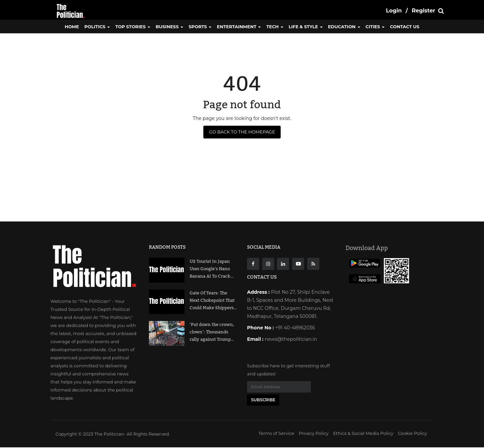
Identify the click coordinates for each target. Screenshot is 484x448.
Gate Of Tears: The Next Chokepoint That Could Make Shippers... (213, 300)
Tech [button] (275, 27)
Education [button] (344, 27)
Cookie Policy (412, 434)
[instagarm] (268, 264)
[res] (313, 264)
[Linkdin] (283, 264)
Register (424, 11)
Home (72, 27)
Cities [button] (375, 27)
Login (394, 11)
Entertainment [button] (239, 27)
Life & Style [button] (306, 27)
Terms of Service (276, 434)
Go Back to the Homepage (242, 132)
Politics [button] (97, 27)
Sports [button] (200, 27)
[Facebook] (253, 264)
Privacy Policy (314, 434)
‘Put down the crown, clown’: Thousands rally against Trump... (212, 332)
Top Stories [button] (133, 27)
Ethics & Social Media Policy (363, 434)
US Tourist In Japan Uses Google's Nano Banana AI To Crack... (211, 269)
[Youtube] (298, 264)
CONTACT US (405, 27)
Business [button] (169, 27)
